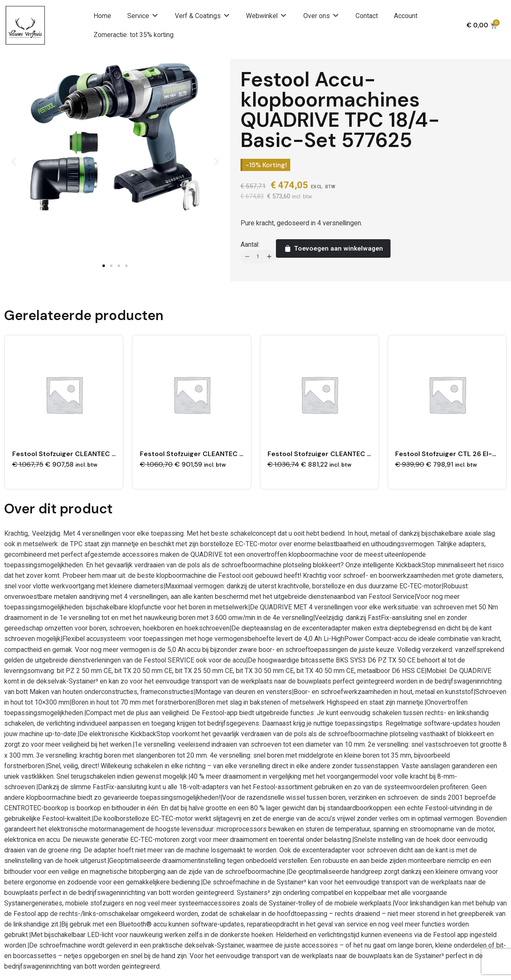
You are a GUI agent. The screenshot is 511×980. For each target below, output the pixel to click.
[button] (143, 16)
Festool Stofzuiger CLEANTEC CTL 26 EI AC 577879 (352, 453)
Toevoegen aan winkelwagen (333, 248)
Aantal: (250, 244)
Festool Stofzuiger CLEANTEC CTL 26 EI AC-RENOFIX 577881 (239, 453)
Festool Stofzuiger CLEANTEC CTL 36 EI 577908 (91, 453)
